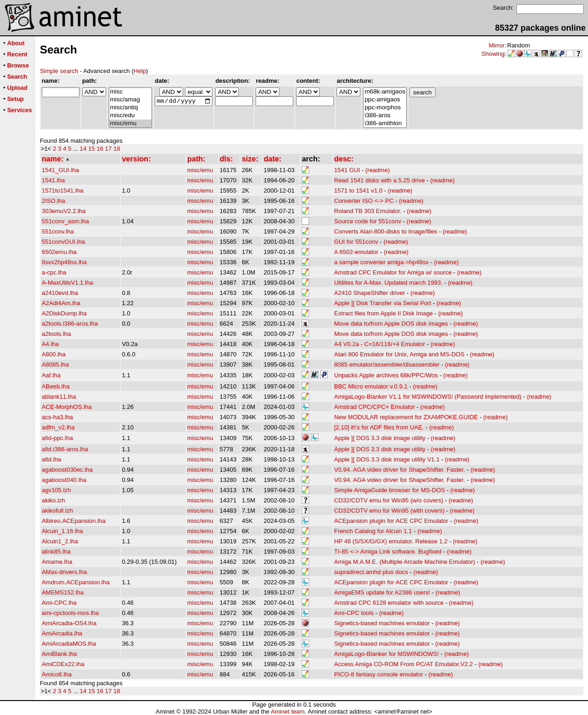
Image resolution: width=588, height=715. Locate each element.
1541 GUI (347, 170)
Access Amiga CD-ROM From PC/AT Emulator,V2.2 (404, 664)
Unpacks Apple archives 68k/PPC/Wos (386, 375)
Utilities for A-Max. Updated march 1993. (388, 283)
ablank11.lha (59, 397)
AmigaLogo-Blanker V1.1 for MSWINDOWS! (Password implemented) (428, 397)
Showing (493, 54)
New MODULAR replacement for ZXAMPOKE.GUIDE (406, 417)
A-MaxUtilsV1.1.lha (68, 283)
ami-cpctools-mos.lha (70, 613)
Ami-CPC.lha (59, 603)
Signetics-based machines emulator (382, 623)
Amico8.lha (57, 674)
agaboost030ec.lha (67, 470)
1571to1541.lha (63, 190)
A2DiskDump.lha (64, 313)
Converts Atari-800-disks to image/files (386, 231)
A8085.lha (56, 364)
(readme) (378, 170)
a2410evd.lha (60, 293)
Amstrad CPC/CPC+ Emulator (375, 407)
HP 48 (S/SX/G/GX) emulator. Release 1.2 (391, 541)
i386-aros (385, 116)
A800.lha (54, 354)
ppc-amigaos (385, 100)
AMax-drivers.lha (65, 572)
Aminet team (287, 712)
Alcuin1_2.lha (60, 541)
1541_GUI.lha (60, 170)
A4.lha (50, 344)
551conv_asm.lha (66, 221)
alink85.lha (56, 551)
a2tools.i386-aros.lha (70, 324)
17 (108, 149)
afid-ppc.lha (57, 438)
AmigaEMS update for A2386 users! (382, 592)
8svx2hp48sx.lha (64, 262)
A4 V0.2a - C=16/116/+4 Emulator (380, 344)
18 (117, 149)
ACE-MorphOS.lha (67, 407)
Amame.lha (57, 562)
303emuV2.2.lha (64, 211)
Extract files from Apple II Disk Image (383, 313)
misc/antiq (130, 108)
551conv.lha (58, 231)
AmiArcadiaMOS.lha (69, 644)
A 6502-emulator (356, 252)
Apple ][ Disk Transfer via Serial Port (383, 303)
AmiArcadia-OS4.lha (69, 623)
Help (140, 71)
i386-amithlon (385, 124)
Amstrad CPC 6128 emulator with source (389, 603)
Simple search (59, 71)
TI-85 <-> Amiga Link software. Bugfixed (388, 551)
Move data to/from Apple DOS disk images (391, 324)
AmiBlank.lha (59, 654)
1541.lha (53, 180)
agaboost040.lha (64, 480)
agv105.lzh (56, 490)
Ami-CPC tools (354, 613)
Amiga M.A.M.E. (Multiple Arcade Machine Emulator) (405, 562)
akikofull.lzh (57, 511)
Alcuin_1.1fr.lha (63, 531)
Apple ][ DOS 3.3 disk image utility (380, 438)
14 (83, 149)
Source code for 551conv (368, 221)
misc (130, 92)
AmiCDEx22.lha (63, 664)
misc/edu (130, 116)
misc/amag (130, 100)
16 (100, 149)
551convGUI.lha (63, 242)
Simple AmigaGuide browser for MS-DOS (390, 490)
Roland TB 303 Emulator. (368, 211)
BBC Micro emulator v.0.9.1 (371, 386)
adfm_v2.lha (58, 427)
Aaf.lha (51, 375)
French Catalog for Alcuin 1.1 (373, 531)
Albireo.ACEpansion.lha (74, 521)
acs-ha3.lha (57, 417)
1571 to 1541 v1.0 (358, 190)
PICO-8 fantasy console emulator (379, 674)
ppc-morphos (385, 108)
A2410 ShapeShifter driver (370, 293)
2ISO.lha (54, 201)
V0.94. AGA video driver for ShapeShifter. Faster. (400, 470)
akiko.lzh (54, 500)
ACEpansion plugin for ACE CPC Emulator (391, 521)
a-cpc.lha (54, 272)
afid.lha (52, 459)
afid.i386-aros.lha (65, 449)
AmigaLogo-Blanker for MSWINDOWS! (386, 654)
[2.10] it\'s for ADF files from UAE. (379, 427)
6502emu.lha (59, 252)
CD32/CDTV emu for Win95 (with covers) (390, 511)
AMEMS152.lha (63, 592)
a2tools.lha (56, 334)
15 (92, 149)
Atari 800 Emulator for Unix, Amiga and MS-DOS (399, 354)
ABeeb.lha (56, 386)
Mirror (496, 45)
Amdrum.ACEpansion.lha (76, 582)
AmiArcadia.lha (62, 633)
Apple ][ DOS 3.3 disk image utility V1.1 (387, 459)
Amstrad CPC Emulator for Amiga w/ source (393, 272)
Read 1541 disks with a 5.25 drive (380, 180)
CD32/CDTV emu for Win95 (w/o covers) (389, 500)
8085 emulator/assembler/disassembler (387, 364)
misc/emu (130, 124)
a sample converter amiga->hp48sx (381, 262)
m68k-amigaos (385, 92)
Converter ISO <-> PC (364, 201)
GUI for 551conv (356, 242)
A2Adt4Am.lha (61, 303)
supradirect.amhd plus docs (371, 572)
